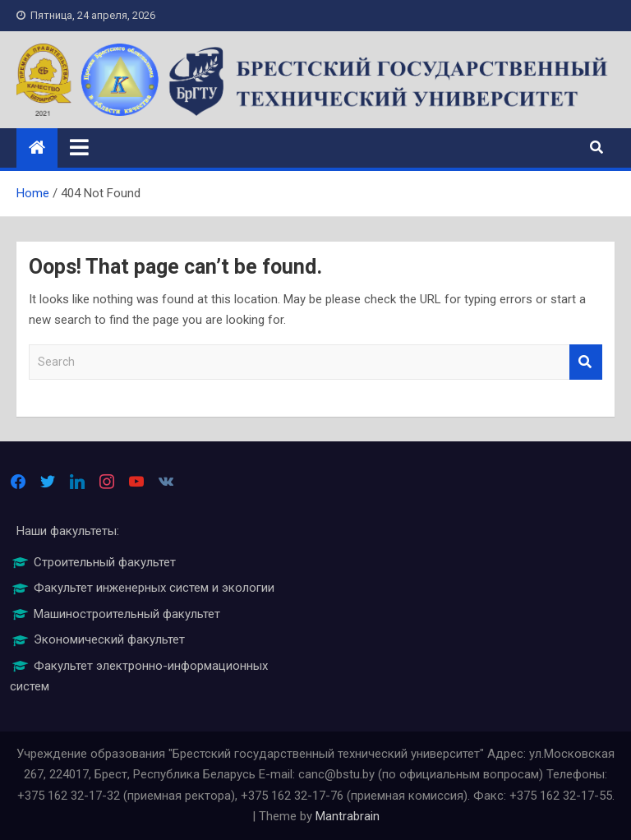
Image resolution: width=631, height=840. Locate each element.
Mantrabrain (348, 816)
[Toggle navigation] (79, 147)
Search (586, 362)
